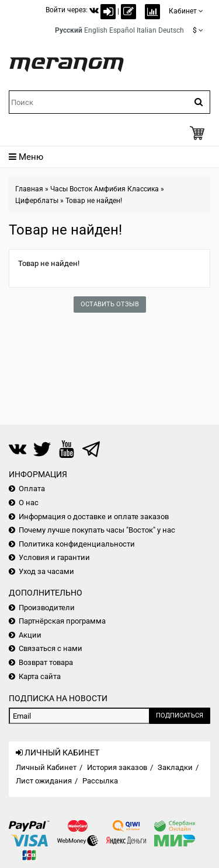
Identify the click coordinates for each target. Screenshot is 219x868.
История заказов (117, 767)
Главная (29, 189)
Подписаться (180, 715)
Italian (147, 30)
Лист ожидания (44, 781)
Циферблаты (37, 201)
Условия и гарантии (54, 557)
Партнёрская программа (62, 621)
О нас (29, 503)
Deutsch (171, 30)
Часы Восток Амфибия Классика (105, 189)
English (96, 30)
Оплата (32, 489)
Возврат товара (46, 662)
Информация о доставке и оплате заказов (94, 517)
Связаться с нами (51, 648)
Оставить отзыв (110, 304)
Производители (47, 608)
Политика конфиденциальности (77, 544)
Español (122, 30)
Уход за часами (46, 571)
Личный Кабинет (46, 767)
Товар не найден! (94, 201)
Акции (30, 635)
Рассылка (100, 781)
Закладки (175, 767)
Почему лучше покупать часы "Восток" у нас (97, 530)
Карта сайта (40, 676)
